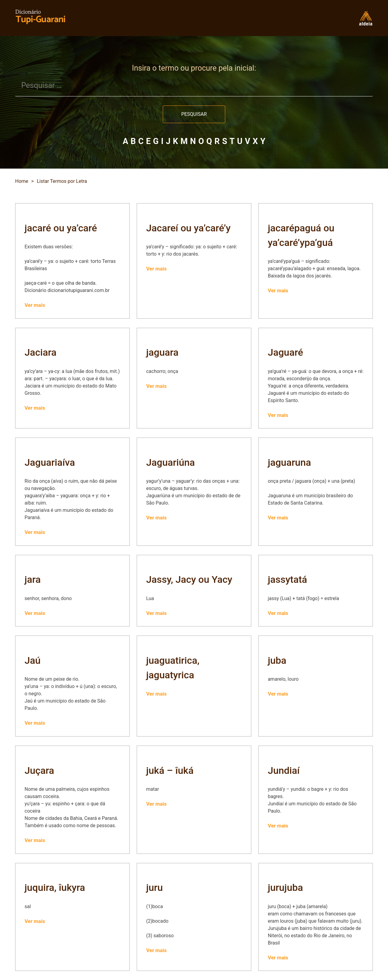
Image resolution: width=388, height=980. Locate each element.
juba (277, 660)
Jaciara (40, 352)
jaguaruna (289, 462)
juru (154, 888)
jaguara (162, 352)
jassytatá (287, 579)
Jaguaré (285, 352)
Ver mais (35, 305)
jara (33, 579)
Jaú (33, 660)
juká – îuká (170, 770)
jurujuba (285, 888)
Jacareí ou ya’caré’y (188, 228)
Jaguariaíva (50, 462)
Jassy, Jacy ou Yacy (189, 579)
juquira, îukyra (55, 888)
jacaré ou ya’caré (61, 228)
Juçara (39, 770)
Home (22, 181)
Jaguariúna (171, 462)
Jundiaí (284, 770)
